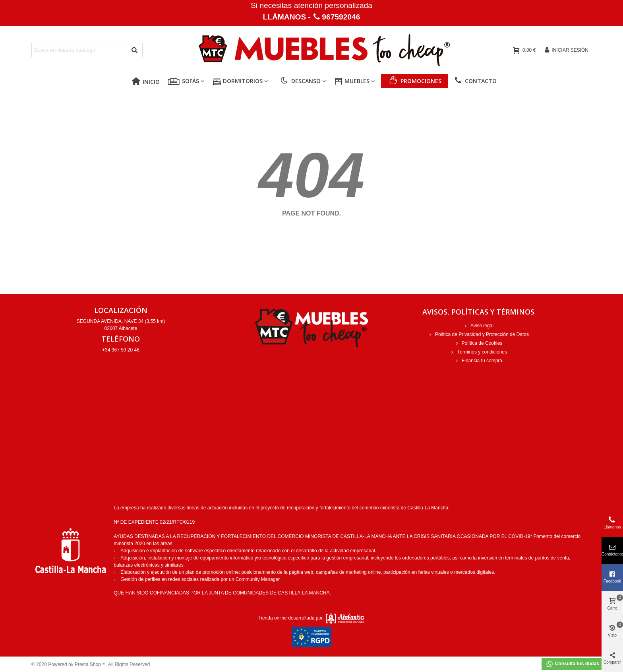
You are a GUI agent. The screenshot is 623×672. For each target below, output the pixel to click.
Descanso (301, 81)
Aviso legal (478, 326)
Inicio (146, 82)
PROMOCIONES (421, 81)
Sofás (191, 81)
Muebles (357, 81)
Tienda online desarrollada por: (311, 618)
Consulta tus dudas (572, 664)
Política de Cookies (479, 343)
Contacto (475, 81)
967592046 (341, 17)
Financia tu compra (478, 361)
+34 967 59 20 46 (121, 350)
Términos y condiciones (478, 352)
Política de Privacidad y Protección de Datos (478, 334)
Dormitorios (243, 81)
